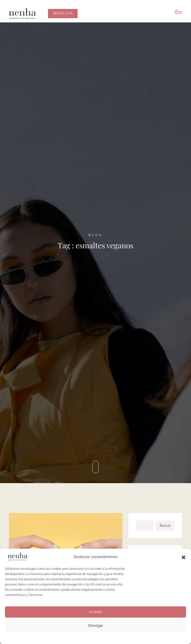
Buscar (165, 525)
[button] (184, 557)
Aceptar (95, 612)
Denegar (95, 626)
